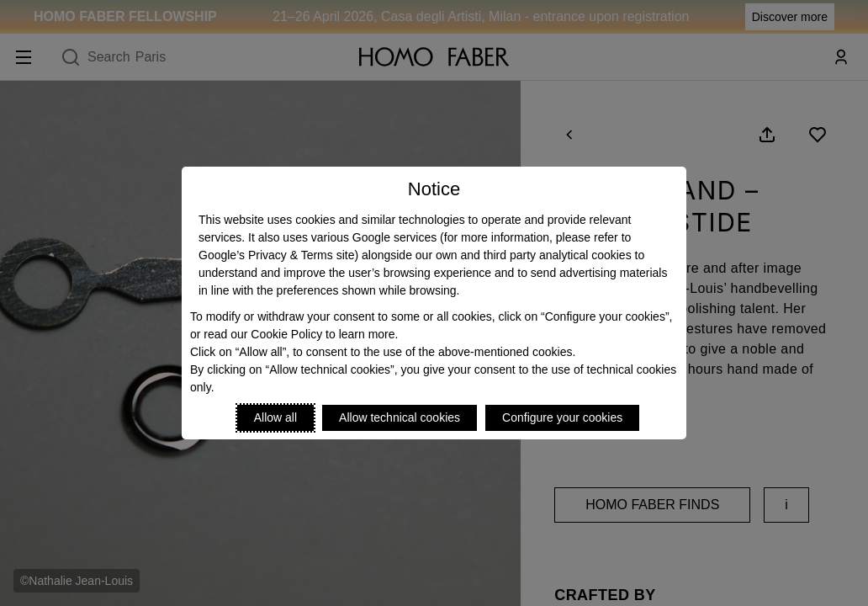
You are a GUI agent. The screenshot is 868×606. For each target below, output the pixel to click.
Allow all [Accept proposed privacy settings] (275, 417)
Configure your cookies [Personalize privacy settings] (562, 417)
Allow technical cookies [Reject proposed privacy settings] (400, 417)
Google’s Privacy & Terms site (276, 255)
